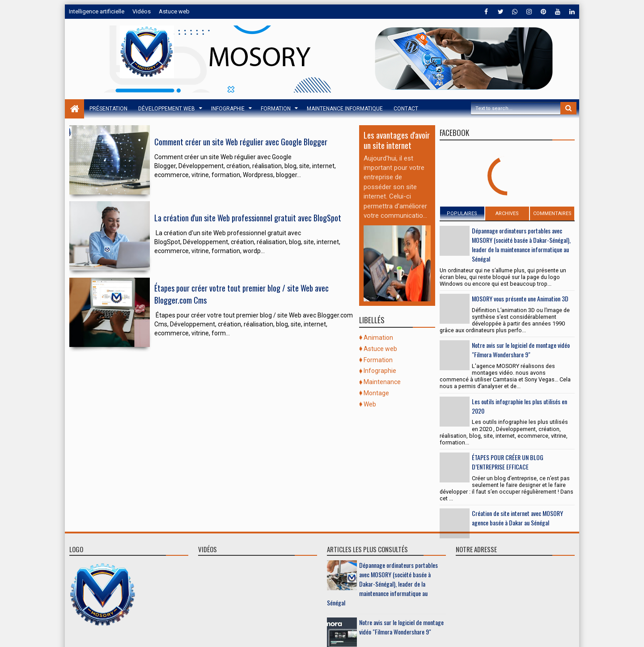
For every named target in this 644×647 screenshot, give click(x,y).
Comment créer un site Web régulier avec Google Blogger (241, 143)
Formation (276, 109)
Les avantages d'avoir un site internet (397, 140)
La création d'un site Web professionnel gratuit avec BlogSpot (248, 221)
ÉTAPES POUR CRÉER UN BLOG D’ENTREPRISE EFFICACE (508, 462)
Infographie (228, 109)
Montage (376, 393)
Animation (378, 338)
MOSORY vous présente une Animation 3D (520, 298)
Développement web (167, 109)
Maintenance (382, 382)
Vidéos (142, 11)
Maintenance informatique (345, 109)
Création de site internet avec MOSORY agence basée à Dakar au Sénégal (517, 518)
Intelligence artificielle (97, 11)
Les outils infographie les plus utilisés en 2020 (519, 406)
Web (370, 404)
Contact (406, 109)
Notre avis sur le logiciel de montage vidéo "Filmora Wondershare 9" (521, 350)
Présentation (108, 109)
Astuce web (174, 11)
